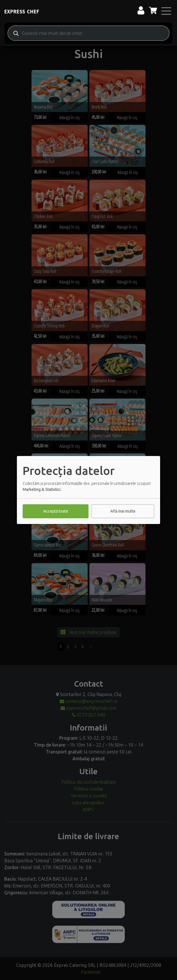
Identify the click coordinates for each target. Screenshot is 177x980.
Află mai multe (123, 511)
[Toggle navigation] (166, 11)
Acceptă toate (56, 511)
